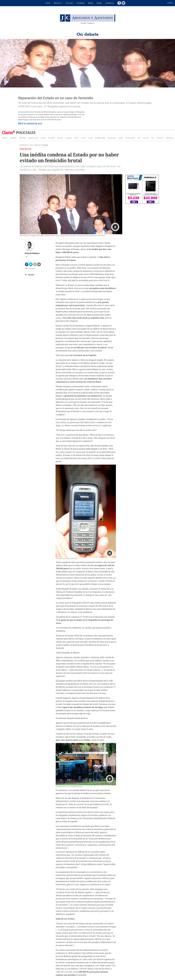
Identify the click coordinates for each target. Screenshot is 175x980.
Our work (69, 3)
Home (48, 3)
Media (91, 3)
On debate (81, 3)
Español (170, 3)
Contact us (110, 3)
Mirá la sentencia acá (30, 123)
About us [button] (58, 3)
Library (99, 3)
